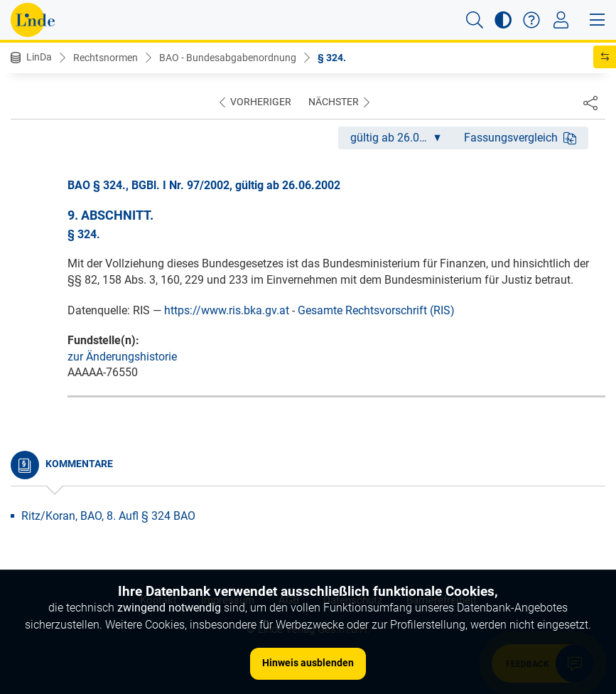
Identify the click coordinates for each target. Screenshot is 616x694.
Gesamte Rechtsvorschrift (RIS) (376, 310)
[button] (475, 20)
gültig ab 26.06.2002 (401, 138)
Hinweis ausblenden (308, 663)
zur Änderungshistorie (122, 357)
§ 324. (332, 58)
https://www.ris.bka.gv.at (227, 310)
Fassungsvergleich (520, 138)
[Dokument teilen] (590, 102)
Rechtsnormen (106, 58)
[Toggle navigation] (561, 20)
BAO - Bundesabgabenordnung (228, 58)
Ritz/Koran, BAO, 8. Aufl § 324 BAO (108, 516)
